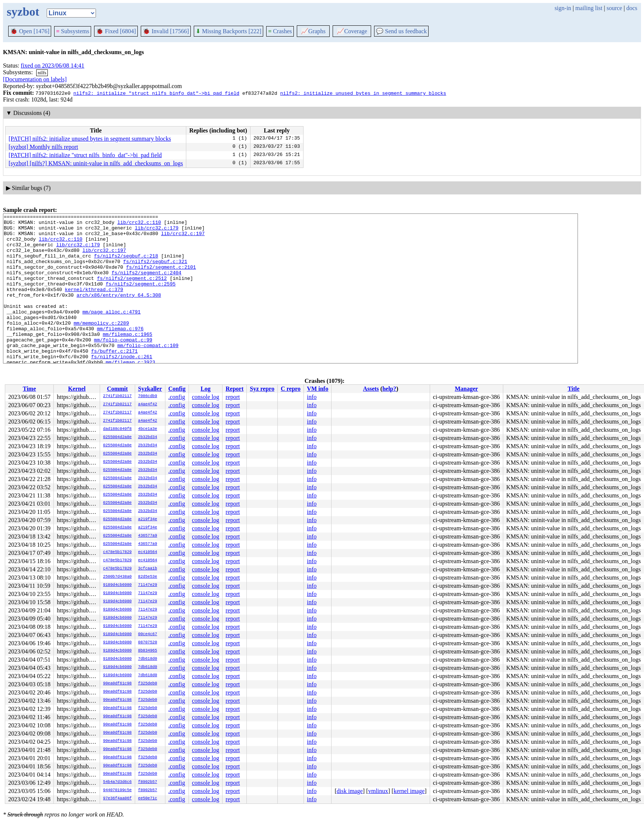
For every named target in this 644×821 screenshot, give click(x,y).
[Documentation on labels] (35, 79)
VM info (318, 389)
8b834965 (148, 651)
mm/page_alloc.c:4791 (112, 332)
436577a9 (148, 536)
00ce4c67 (148, 634)
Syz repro (262, 389)
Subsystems (73, 31)
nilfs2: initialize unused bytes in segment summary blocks (363, 93)
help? (389, 389)
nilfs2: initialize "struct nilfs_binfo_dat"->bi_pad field (156, 93)
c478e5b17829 (117, 552)
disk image (350, 791)
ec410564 (148, 552)
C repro (291, 389)
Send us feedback (401, 31)
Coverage (352, 31)
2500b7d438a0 (117, 577)
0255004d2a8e (117, 437)
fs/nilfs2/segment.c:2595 (141, 298)
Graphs (313, 31)
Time (29, 389)
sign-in (563, 8)
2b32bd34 (148, 437)
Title (573, 389)
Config (177, 389)
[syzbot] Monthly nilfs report (43, 147)
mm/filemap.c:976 (120, 352)
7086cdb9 (148, 396)
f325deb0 (148, 684)
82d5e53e (148, 577)
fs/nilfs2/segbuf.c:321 (155, 271)
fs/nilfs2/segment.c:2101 (161, 278)
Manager (466, 389)
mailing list (589, 8)
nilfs (42, 73)
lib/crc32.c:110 (139, 224)
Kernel (77, 389)
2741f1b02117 (117, 396)
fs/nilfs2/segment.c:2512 (132, 291)
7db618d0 (148, 659)
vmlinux (378, 791)
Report (234, 389)
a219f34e (148, 519)
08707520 (148, 643)
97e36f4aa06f (117, 799)
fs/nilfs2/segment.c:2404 (147, 285)
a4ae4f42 (148, 405)
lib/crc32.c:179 (157, 231)
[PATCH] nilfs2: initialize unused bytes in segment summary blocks (90, 139)
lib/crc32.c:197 (183, 238)
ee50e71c (148, 799)
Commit (117, 389)
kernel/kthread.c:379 (94, 305)
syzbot (23, 12)
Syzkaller (150, 389)
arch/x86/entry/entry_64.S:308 (119, 312)
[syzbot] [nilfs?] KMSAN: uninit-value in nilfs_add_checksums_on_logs (96, 163)
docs (632, 8)
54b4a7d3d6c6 (117, 782)
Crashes (280, 31)
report (233, 397)
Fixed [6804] (116, 31)
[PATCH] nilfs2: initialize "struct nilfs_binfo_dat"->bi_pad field (85, 155)
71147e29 (148, 585)
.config (177, 397)
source (615, 8)
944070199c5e (117, 790)
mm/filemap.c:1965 (127, 359)
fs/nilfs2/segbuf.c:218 (126, 265)
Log (206, 389)
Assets (371, 389)
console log (206, 397)
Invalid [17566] (166, 31)
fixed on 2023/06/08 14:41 (53, 65)
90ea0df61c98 (117, 684)
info (312, 397)
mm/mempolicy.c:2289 (101, 345)
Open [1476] (30, 31)
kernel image (409, 791)
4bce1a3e (148, 429)
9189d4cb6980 (117, 585)
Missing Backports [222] (228, 31)
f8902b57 (148, 782)
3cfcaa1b (148, 569)
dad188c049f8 (117, 429)
